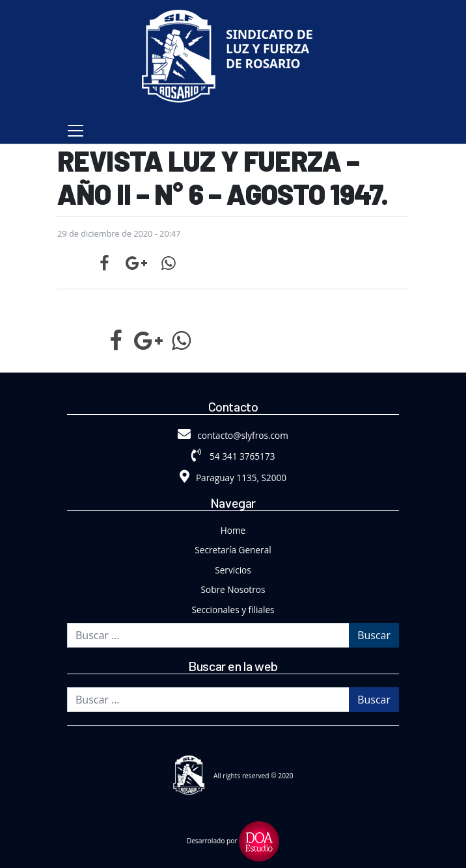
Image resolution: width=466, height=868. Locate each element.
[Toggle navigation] (75, 131)
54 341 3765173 (233, 456)
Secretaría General (233, 550)
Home (233, 530)
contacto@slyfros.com (233, 435)
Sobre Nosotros (233, 589)
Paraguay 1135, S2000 (233, 478)
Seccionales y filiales (233, 610)
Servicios (233, 570)
